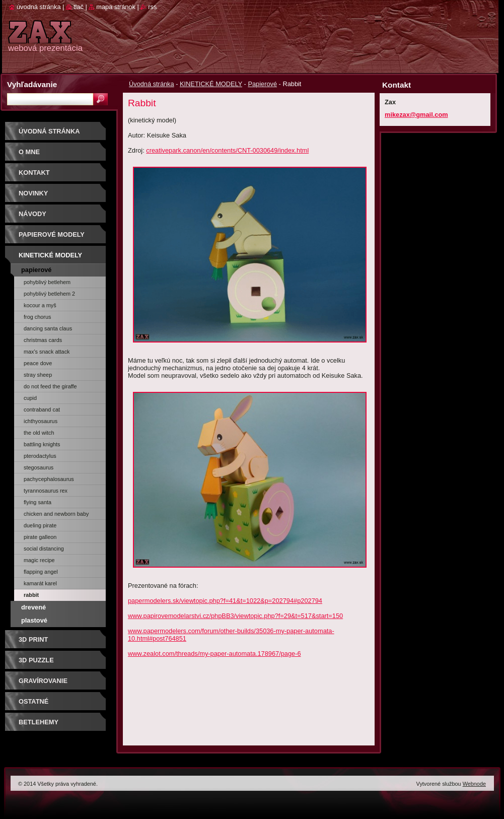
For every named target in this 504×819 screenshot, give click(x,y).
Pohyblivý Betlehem (47, 282)
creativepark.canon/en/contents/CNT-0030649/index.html (227, 150)
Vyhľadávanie (32, 84)
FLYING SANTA (38, 502)
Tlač (79, 7)
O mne (29, 152)
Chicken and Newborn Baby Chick (56, 515)
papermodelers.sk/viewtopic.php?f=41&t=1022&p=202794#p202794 (225, 601)
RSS (152, 7)
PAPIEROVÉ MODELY (52, 234)
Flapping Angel (41, 572)
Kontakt (34, 173)
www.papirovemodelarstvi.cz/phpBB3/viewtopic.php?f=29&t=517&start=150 (235, 616)
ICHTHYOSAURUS (41, 421)
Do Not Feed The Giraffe (50, 386)
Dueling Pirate (40, 525)
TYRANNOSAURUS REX (46, 491)
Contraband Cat (42, 409)
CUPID (30, 398)
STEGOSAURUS (39, 467)
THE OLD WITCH (39, 433)
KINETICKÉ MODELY (211, 84)
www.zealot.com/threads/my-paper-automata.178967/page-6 (214, 654)
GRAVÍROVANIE (43, 681)
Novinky (33, 193)
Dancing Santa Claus (48, 328)
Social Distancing (44, 549)
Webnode (474, 784)
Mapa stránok (116, 7)
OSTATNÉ (33, 701)
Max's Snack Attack (47, 352)
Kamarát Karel (40, 583)
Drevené (33, 607)
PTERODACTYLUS (40, 456)
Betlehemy (39, 722)
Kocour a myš (40, 305)
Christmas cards (43, 340)
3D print (33, 639)
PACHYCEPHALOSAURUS (49, 479)
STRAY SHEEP (38, 375)
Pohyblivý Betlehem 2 (49, 294)
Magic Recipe (39, 560)
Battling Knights (42, 444)
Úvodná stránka (152, 84)
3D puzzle (36, 660)
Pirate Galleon (40, 537)
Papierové (262, 84)
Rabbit (31, 595)
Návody (32, 214)
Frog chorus (37, 317)
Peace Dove (38, 363)
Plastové (34, 620)
